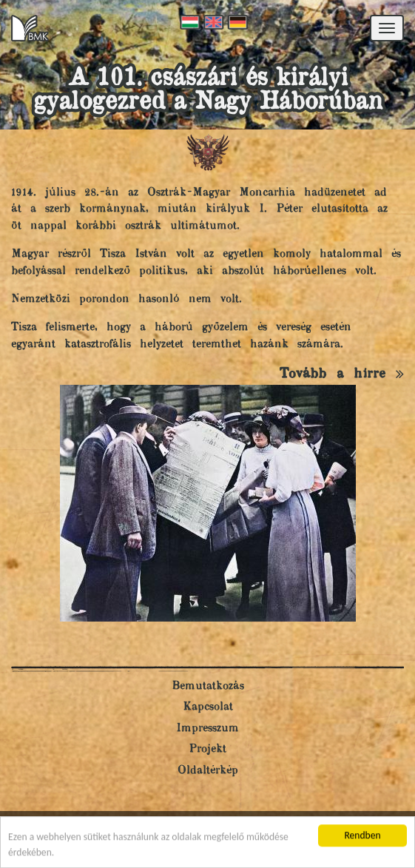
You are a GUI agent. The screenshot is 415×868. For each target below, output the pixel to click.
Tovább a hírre (342, 374)
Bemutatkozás (208, 686)
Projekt (207, 749)
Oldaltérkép (208, 771)
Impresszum (207, 729)
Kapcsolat (208, 707)
